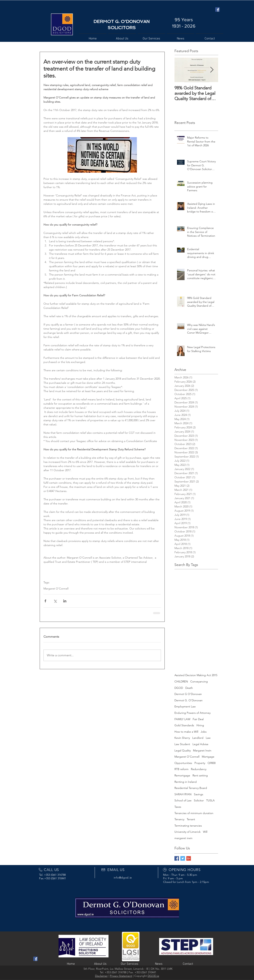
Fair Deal (198, 719)
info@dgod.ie (123, 878)
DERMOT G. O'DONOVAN (122, 21)
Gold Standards (184, 725)
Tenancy (179, 819)
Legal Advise (200, 744)
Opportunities (183, 763)
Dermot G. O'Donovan (189, 700)
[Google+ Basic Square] (189, 858)
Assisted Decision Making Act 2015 (196, 675)
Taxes (178, 807)
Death (189, 688)
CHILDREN (181, 681)
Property (200, 763)
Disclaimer (101, 976)
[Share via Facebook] (45, 601)
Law (208, 738)
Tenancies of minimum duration (194, 813)
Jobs (204, 732)
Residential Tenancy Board (191, 788)
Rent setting (200, 775)
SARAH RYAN (183, 794)
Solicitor (199, 800)
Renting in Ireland (186, 782)
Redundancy (199, 769)
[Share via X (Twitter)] (55, 601)
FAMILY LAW (182, 719)
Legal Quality (183, 750)
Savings (199, 794)
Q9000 (212, 763)
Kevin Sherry (182, 738)
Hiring (200, 725)
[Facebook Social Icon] (217, 10)
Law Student (182, 744)
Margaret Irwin (202, 750)
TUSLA (210, 800)
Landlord (198, 738)
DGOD (179, 688)
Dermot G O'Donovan (188, 694)
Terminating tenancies (188, 826)
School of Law (183, 800)
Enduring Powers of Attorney (192, 713)
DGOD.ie (153, 976)
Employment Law (185, 706)
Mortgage (208, 757)
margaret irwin (183, 838)
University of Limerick (188, 832)
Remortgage (182, 775)
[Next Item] (212, 70)
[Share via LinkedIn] (65, 601)
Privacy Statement (121, 976)
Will (205, 832)
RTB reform (181, 769)
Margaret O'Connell (56, 589)
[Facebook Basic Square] (177, 858)
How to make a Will (186, 732)
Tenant (191, 819)
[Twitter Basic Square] (183, 858)
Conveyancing (199, 681)
